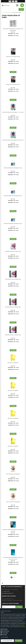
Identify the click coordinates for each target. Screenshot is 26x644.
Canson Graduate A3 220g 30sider (13, 474)
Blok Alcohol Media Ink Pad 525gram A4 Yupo (13, 196)
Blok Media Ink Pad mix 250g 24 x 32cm (13, 251)
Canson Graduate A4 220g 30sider (13, 502)
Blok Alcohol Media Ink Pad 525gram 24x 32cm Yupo (13, 140)
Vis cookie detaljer (4, 637)
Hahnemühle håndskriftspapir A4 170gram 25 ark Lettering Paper (13, 30)
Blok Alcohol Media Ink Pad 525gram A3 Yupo (13, 168)
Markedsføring (5, 631)
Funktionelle (5, 633)
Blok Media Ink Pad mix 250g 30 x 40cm (13, 279)
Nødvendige (5, 629)
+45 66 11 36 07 (6, 591)
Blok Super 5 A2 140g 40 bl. (13, 363)
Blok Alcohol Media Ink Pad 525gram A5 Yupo (13, 223)
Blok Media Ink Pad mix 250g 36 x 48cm (13, 307)
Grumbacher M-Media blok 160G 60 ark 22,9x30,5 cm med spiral (13, 530)
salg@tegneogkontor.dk (8, 593)
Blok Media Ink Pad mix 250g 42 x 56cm (13, 335)
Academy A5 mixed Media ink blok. (13, 84)
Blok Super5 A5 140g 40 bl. (13, 446)
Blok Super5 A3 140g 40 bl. (13, 390)
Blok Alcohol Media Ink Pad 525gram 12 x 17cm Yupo (13, 112)
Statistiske (4, 635)
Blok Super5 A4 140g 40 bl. (13, 418)
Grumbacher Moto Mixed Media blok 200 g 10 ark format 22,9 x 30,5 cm (13, 558)
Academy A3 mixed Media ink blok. (13, 57)
